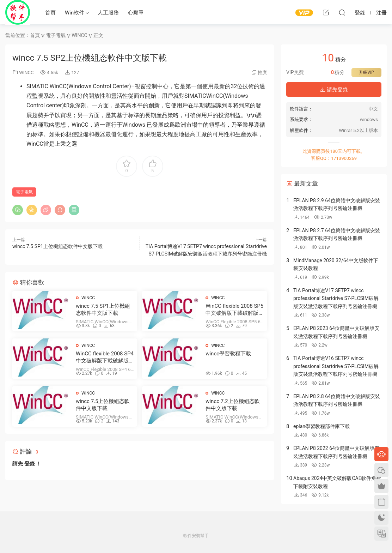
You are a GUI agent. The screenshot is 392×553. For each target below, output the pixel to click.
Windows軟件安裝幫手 (18, 12)
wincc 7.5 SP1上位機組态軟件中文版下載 (57, 246)
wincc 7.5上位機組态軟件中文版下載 (103, 405)
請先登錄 (334, 90)
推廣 (262, 73)
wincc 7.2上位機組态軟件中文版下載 (232, 405)
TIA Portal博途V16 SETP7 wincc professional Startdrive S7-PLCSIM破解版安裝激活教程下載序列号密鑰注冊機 (336, 366)
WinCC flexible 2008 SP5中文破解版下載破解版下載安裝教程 (235, 310)
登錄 (30, 464)
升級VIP (366, 72)
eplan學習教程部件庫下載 (321, 426)
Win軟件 (75, 13)
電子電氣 (24, 192)
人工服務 (108, 13)
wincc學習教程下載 (228, 354)
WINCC (26, 73)
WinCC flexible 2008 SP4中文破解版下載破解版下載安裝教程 (105, 357)
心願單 (136, 13)
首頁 (50, 13)
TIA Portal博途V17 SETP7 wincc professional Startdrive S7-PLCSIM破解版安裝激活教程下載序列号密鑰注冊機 (336, 298)
